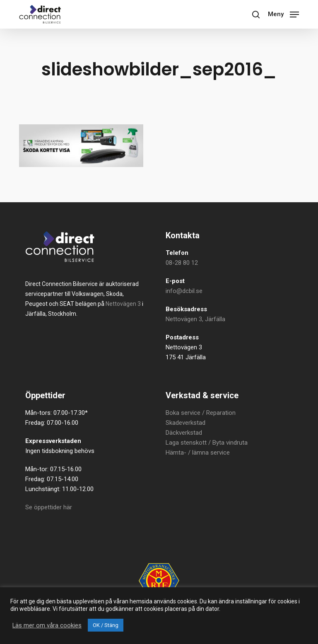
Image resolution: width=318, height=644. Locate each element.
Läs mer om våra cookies (47, 625)
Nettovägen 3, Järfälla (195, 319)
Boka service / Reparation (201, 413)
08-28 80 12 (182, 263)
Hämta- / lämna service (198, 453)
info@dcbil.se (184, 291)
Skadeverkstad (185, 423)
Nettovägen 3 (123, 304)
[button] (283, 13)
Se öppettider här (49, 507)
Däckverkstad (184, 433)
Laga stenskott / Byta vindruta (207, 443)
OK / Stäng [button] (106, 625)
